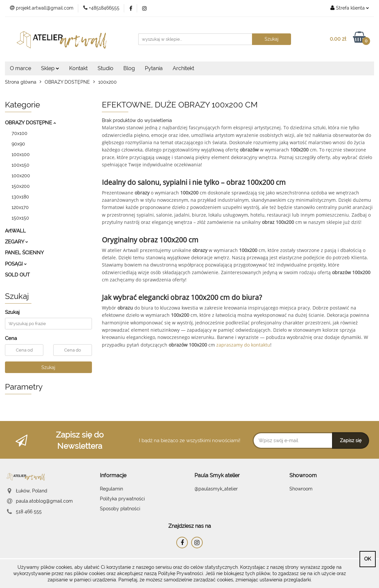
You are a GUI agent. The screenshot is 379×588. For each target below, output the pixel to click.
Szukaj (48, 367)
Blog (129, 68)
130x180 (20, 197)
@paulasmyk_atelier (216, 489)
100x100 (21, 154)
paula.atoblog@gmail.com (44, 501)
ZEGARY (17, 242)
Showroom (301, 489)
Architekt (183, 68)
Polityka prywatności (122, 499)
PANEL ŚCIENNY (24, 253)
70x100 (20, 133)
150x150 (20, 218)
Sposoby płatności (120, 509)
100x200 (21, 176)
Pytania (154, 68)
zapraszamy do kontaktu (243, 345)
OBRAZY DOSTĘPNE (30, 123)
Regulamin (111, 489)
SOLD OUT (17, 275)
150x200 (21, 186)
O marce (21, 68)
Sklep (50, 68)
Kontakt (78, 68)
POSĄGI (16, 264)
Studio (105, 68)
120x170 (20, 207)
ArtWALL (15, 231)
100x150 (21, 165)
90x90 (18, 144)
